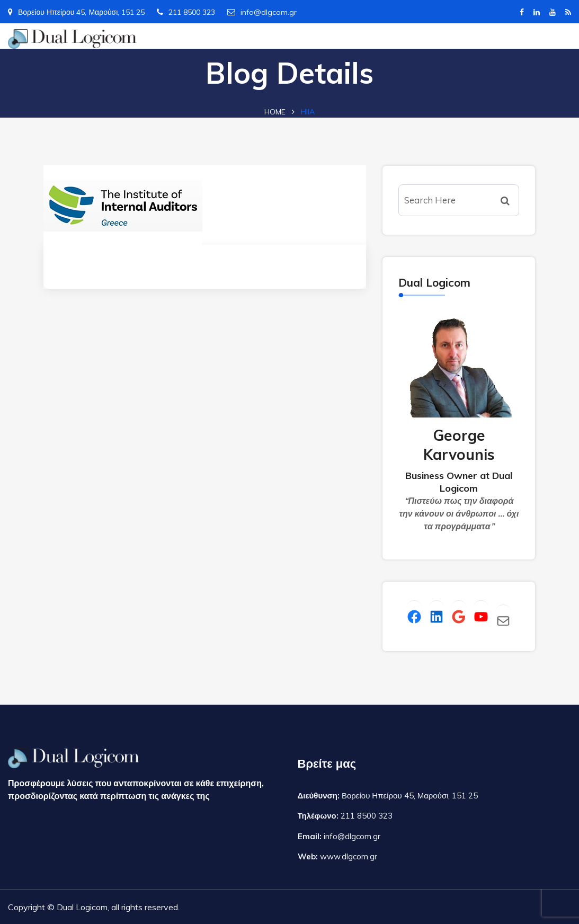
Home (275, 112)
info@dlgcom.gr (262, 12)
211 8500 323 (186, 12)
